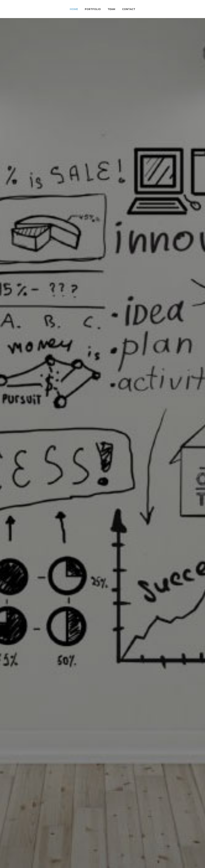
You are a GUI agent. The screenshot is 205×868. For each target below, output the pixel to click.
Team (111, 9)
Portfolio (93, 9)
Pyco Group (41, 439)
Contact (129, 9)
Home (74, 9)
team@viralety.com (102, 820)
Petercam (20, 482)
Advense (47, 482)
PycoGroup (42, 492)
